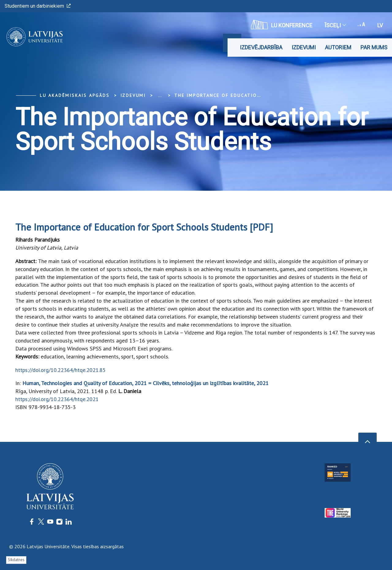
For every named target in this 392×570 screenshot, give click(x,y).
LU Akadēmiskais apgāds (75, 95)
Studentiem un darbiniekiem (38, 6)
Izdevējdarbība (261, 47)
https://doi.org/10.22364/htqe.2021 (57, 399)
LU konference (282, 25)
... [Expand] (160, 95)
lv (380, 25)
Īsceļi (335, 25)
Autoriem (338, 47)
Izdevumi (304, 47)
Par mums (374, 47)
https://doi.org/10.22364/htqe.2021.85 (60, 370)
